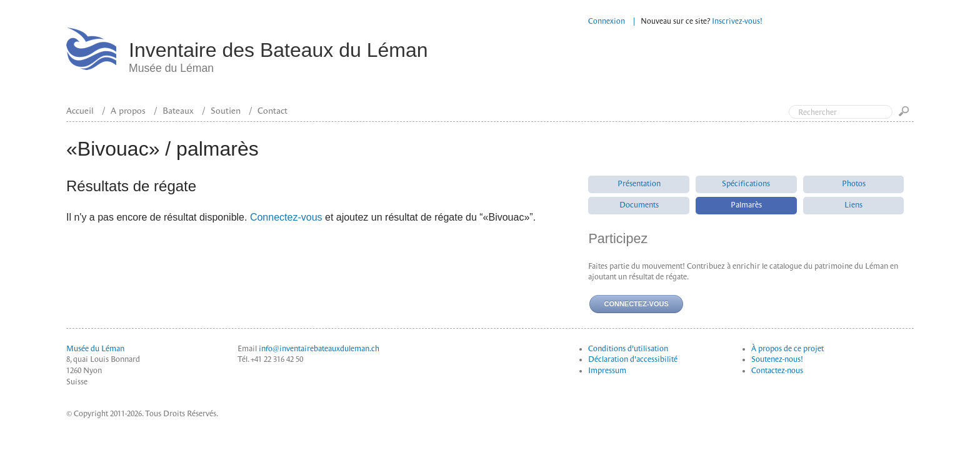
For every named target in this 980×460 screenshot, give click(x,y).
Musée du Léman (95, 349)
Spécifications (746, 184)
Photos (854, 184)
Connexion (607, 21)
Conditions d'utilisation (628, 349)
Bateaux (178, 111)
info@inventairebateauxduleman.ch (319, 349)
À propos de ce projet (787, 349)
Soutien (226, 111)
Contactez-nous (777, 371)
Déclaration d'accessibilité (633, 359)
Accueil (80, 111)
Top (917, 61)
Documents (639, 205)
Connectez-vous (286, 217)
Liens (853, 205)
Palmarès (746, 205)
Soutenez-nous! (777, 359)
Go (906, 115)
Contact (272, 111)
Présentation (639, 184)
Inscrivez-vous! (737, 21)
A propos (128, 111)
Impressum (607, 371)
